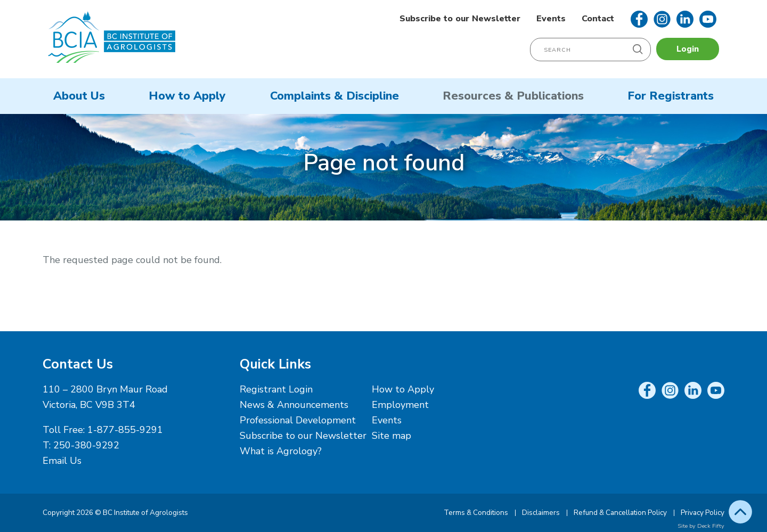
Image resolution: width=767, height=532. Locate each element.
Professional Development (298, 420)
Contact (598, 19)
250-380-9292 (86, 445)
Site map (391, 436)
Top (740, 512)
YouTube (708, 19)
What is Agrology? (281, 451)
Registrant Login (276, 389)
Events (551, 19)
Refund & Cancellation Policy (620, 513)
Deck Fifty (711, 526)
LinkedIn (685, 19)
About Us (79, 96)
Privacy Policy (703, 513)
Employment (400, 405)
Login (688, 49)
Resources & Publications (513, 96)
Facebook (639, 19)
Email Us (62, 461)
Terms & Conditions (476, 513)
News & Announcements (294, 405)
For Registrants (671, 96)
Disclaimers (541, 513)
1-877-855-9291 (125, 430)
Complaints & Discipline (334, 96)
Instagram (662, 19)
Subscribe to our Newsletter (460, 19)
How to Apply (187, 96)
